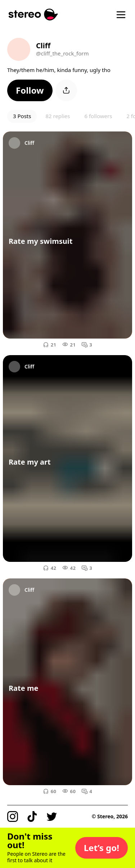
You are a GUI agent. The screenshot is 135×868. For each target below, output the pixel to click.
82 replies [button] (58, 116)
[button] (30, 90)
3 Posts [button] (22, 116)
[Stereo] (33, 15)
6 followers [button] (98, 116)
